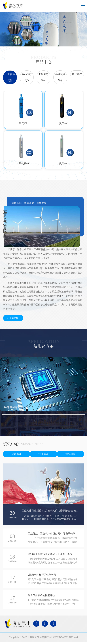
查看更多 (12, 318)
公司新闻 (17, 454)
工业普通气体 (10, 77)
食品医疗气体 (27, 77)
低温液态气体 (43, 77)
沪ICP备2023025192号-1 (65, 637)
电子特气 (77, 74)
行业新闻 (43, 454)
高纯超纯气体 (60, 77)
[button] (41, 44)
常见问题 (70, 454)
